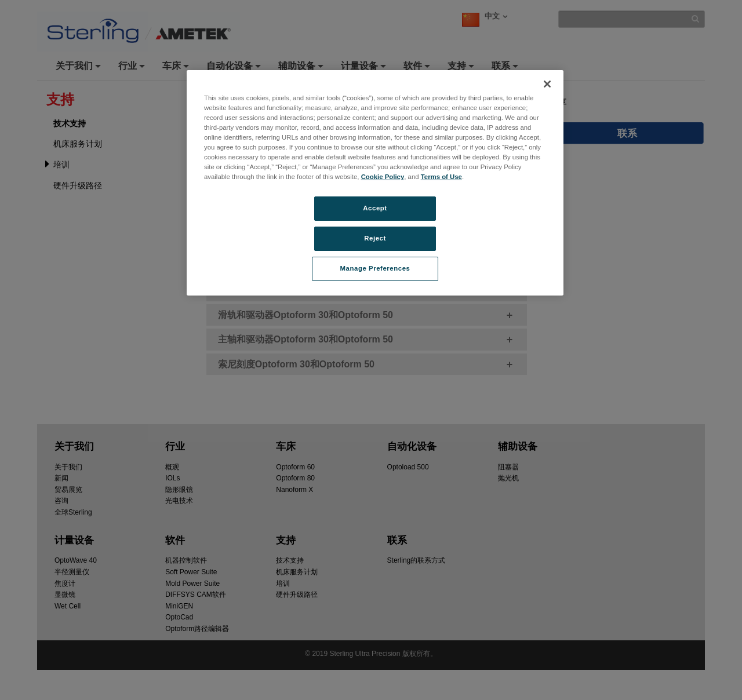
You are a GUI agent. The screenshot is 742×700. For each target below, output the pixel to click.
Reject (375, 238)
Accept (375, 208)
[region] (375, 183)
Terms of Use (441, 177)
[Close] (547, 84)
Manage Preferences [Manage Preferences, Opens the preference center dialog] (375, 268)
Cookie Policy (383, 177)
